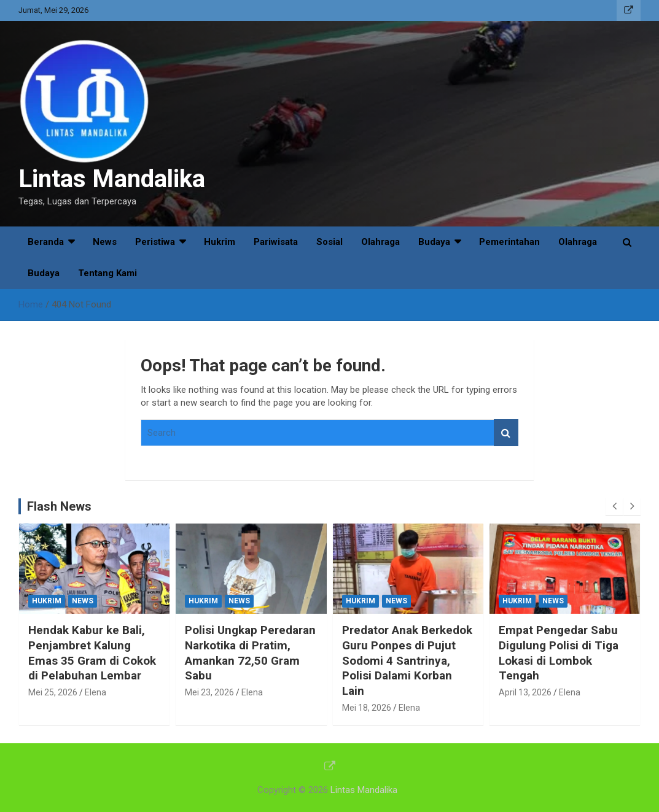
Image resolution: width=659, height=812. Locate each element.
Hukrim (220, 242)
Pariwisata (276, 242)
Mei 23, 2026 (209, 692)
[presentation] (614, 506)
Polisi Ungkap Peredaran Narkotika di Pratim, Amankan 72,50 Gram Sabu (250, 653)
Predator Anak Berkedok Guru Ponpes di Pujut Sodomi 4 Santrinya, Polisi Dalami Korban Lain (407, 660)
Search (506, 433)
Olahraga (380, 242)
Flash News (59, 506)
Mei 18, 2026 (367, 708)
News (105, 242)
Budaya (434, 242)
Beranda (46, 242)
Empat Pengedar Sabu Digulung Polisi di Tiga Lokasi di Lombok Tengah (559, 653)
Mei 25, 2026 (53, 692)
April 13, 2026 (525, 692)
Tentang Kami (107, 273)
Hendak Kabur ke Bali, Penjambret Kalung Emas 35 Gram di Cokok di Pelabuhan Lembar (92, 653)
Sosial (329, 242)
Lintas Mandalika (112, 179)
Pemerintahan (509, 242)
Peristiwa (155, 242)
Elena (96, 692)
